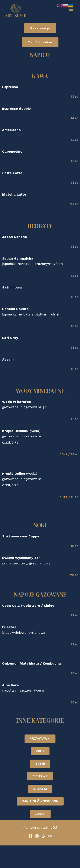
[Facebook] (31, 836)
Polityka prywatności (40, 828)
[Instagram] (37, 836)
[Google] (43, 836)
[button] (40, 28)
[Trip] (50, 836)
